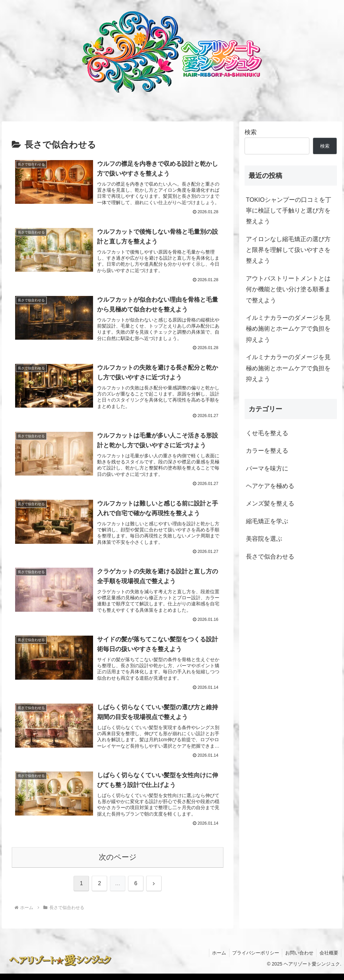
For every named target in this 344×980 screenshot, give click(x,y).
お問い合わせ (298, 959)
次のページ (118, 863)
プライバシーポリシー (253, 959)
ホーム (215, 959)
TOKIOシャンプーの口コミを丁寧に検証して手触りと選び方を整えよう (289, 211)
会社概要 (328, 959)
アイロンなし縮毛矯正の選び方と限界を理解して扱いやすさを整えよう (288, 250)
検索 (251, 132)
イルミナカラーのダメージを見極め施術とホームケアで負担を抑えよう (288, 329)
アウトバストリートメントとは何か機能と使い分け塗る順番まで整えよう (288, 289)
